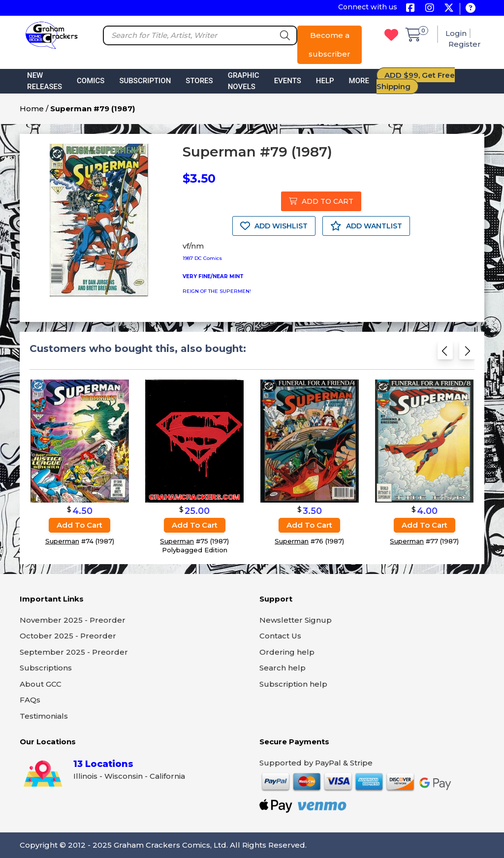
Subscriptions (46, 668)
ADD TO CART (321, 201)
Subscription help (293, 684)
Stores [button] (199, 81)
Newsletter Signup (296, 620)
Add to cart (79, 525)
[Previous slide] (445, 354)
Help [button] (325, 81)
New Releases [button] (45, 81)
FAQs (30, 700)
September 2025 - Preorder (74, 652)
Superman (62, 541)
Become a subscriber (330, 45)
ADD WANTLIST (366, 226)
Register (465, 44)
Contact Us (280, 636)
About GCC (41, 684)
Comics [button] (91, 81)
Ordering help (287, 652)
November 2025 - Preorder (73, 620)
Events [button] (288, 81)
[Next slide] (467, 354)
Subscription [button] (145, 81)
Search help (283, 668)
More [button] (359, 81)
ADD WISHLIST (274, 226)
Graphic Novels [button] (244, 81)
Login (456, 33)
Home (32, 109)
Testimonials (44, 716)
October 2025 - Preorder (68, 636)
